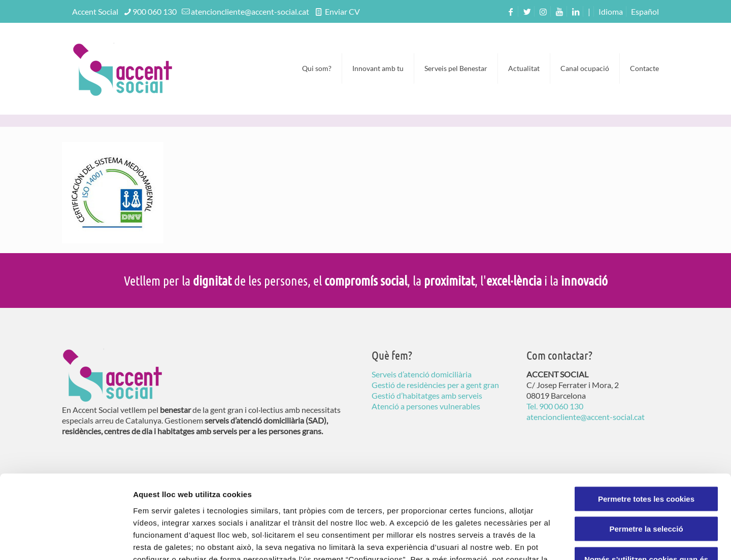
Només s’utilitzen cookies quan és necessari (646, 490)
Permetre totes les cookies (646, 425)
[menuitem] (645, 11)
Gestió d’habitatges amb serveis (427, 395)
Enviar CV (342, 11)
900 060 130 (155, 11)
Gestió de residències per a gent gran (435, 385)
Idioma (611, 11)
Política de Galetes (194, 498)
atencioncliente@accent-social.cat (250, 11)
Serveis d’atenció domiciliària (422, 374)
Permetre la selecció (646, 456)
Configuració (569, 540)
